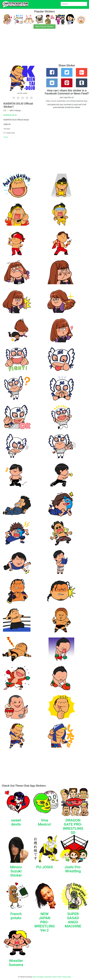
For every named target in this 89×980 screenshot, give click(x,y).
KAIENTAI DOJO (10, 115)
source (6, 137)
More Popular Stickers (45, 26)
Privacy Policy (66, 977)
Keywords (48, 977)
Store (59, 977)
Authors (55, 977)
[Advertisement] (44, 48)
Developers (41, 977)
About (35, 977)
